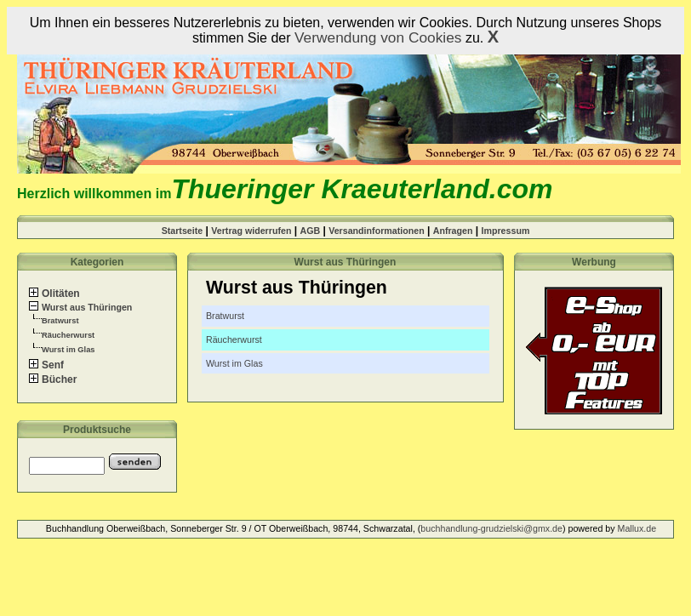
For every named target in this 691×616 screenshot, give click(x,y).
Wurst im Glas (69, 350)
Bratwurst (60, 321)
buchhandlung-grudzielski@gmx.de (491, 528)
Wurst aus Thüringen (80, 307)
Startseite (183, 231)
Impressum (506, 231)
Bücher (53, 379)
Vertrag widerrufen (251, 231)
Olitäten (54, 294)
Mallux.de (637, 528)
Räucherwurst (68, 335)
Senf (46, 365)
